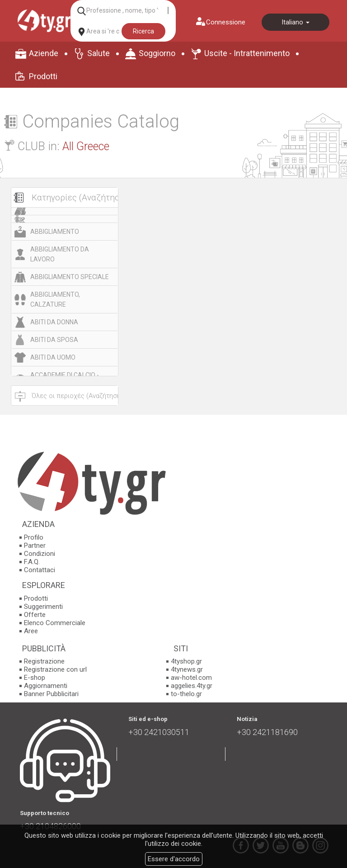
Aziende (44, 53)
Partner (35, 545)
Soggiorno (157, 53)
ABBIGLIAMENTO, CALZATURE (55, 299)
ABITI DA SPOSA (54, 340)
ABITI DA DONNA (54, 322)
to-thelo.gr (186, 694)
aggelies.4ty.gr (192, 686)
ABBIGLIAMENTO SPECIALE (70, 277)
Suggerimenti (43, 607)
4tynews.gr (187, 669)
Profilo (34, 537)
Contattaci (40, 570)
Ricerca (143, 31)
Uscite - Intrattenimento (247, 53)
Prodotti (43, 76)
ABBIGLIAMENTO (55, 232)
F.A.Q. (32, 562)
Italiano (295, 22)
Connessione (226, 22)
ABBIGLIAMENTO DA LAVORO (60, 254)
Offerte (35, 615)
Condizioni (40, 554)
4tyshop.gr (186, 661)
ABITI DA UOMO (53, 357)
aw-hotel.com (191, 678)
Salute (98, 53)
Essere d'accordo (174, 859)
